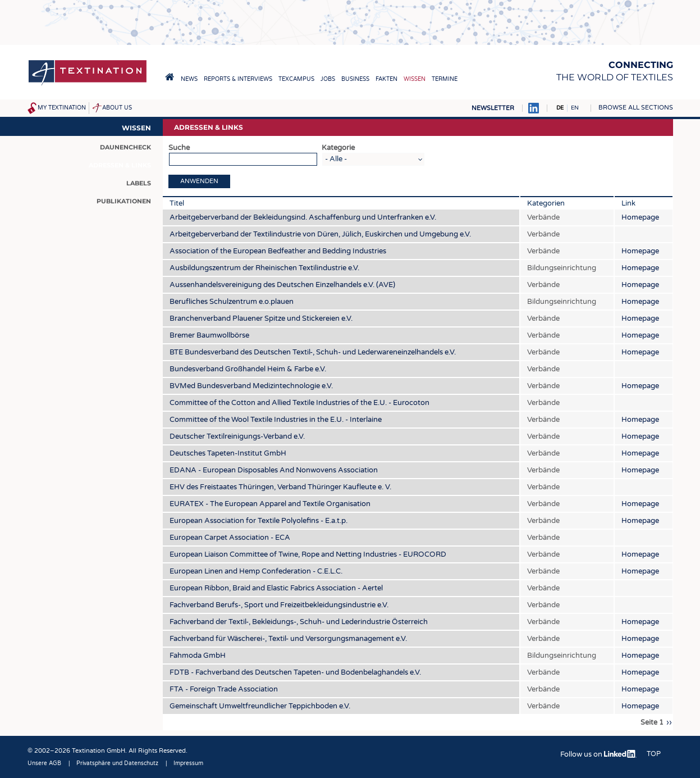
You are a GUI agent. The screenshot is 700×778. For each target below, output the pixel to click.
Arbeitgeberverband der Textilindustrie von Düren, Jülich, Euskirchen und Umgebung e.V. (320, 234)
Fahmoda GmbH (198, 656)
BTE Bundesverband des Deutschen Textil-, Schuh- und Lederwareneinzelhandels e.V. (313, 352)
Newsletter (493, 108)
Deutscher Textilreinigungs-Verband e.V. (237, 436)
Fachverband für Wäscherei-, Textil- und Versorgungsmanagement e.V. (288, 639)
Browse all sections (636, 108)
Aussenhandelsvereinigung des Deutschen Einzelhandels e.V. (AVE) (282, 285)
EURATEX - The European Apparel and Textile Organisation (270, 504)
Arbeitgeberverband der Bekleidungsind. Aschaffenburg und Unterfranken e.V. (303, 217)
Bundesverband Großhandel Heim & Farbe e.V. (248, 369)
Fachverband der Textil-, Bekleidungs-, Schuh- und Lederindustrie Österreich (299, 622)
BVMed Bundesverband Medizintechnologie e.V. (251, 386)
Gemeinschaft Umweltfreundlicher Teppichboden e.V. (260, 706)
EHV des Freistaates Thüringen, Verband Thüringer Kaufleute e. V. (280, 487)
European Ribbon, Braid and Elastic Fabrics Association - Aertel (276, 588)
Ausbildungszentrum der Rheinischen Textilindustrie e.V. (264, 268)
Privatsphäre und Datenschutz (117, 763)
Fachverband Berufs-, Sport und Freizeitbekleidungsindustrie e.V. (279, 605)
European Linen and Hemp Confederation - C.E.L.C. (256, 571)
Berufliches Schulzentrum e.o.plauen (232, 302)
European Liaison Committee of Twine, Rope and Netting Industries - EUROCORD (308, 554)
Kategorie (338, 148)
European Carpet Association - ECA (230, 538)
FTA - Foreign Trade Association (224, 689)
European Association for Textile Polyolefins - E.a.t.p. (259, 521)
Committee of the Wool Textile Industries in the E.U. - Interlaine (276, 420)
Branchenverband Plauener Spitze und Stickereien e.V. (261, 319)
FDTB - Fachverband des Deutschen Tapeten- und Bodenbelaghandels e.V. (295, 672)
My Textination (62, 108)
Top (654, 754)
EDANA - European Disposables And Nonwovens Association (274, 470)
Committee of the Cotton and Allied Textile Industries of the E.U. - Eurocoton (299, 403)
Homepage (640, 217)
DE (560, 108)
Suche (179, 148)
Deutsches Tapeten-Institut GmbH (228, 453)
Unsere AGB (44, 763)
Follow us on (598, 754)
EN (575, 108)
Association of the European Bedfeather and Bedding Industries (278, 251)
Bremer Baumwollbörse (209, 335)
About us (117, 108)
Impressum (188, 763)
